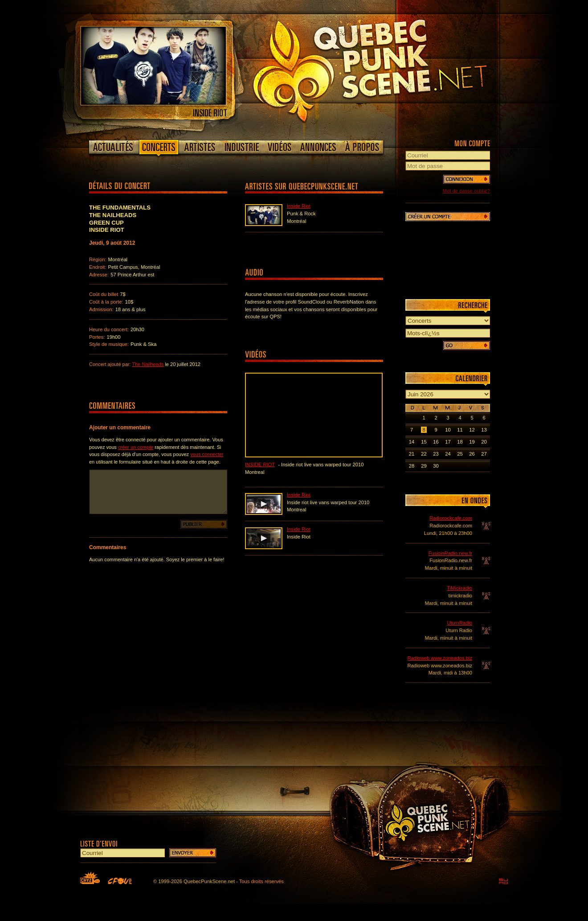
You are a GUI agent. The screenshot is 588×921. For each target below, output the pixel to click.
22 (424, 454)
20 (484, 442)
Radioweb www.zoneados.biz (440, 658)
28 (412, 466)
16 (436, 442)
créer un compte (136, 447)
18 (460, 442)
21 (412, 454)
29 (424, 466)
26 (472, 454)
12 (472, 430)
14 (412, 442)
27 (484, 454)
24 (448, 454)
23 (436, 454)
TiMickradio (459, 588)
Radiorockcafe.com (451, 518)
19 (472, 442)
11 (460, 430)
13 (484, 430)
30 (436, 466)
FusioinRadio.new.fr (450, 553)
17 (448, 442)
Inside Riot (299, 206)
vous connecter (207, 454)
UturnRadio (459, 623)
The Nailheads (148, 364)
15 (424, 442)
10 (448, 430)
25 (460, 454)
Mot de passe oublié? (466, 191)
